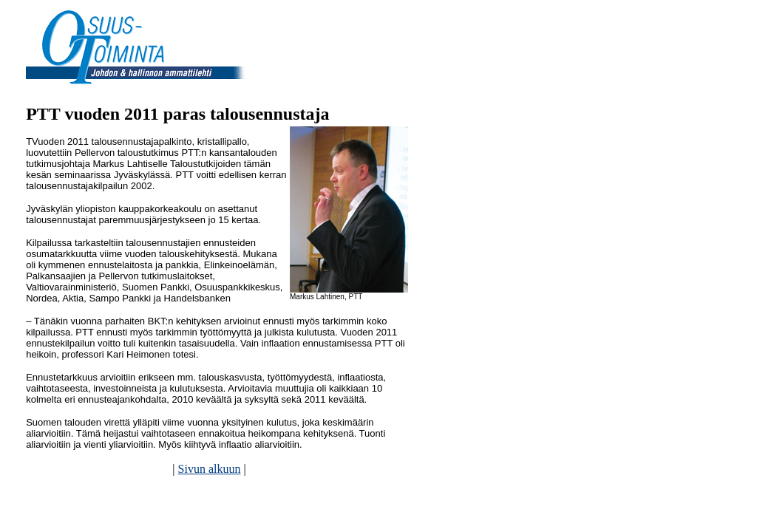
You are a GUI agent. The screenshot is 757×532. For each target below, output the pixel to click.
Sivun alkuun (210, 469)
